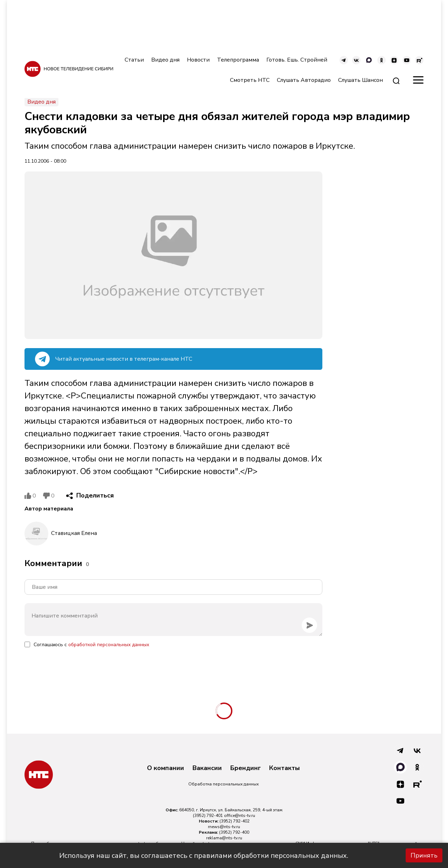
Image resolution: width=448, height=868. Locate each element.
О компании (166, 768)
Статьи (134, 60)
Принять (424, 855)
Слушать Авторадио (304, 80)
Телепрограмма (238, 60)
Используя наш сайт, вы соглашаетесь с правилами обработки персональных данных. (204, 856)
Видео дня (165, 60)
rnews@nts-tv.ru (224, 827)
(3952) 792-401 (208, 816)
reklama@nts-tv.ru (224, 838)
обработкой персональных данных (109, 645)
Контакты (285, 768)
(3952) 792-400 (234, 832)
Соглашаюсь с (91, 645)
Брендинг (246, 768)
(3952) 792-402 (234, 821)
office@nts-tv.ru (240, 816)
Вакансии (207, 768)
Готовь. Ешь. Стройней (297, 60)
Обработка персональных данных (223, 784)
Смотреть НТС (250, 80)
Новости (198, 60)
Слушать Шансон (360, 80)
